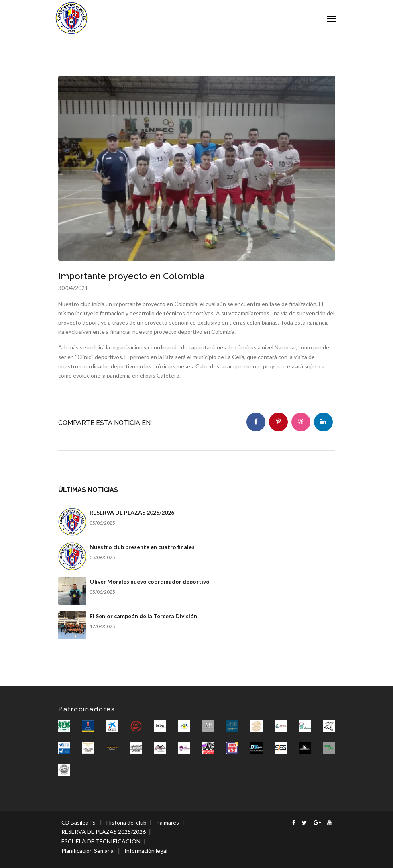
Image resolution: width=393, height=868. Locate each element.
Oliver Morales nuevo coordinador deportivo (150, 581)
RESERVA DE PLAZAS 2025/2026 (132, 512)
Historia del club (126, 822)
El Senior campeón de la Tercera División (143, 616)
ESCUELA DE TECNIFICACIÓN (101, 841)
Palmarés (168, 822)
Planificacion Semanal (88, 851)
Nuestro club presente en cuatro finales (142, 547)
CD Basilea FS (78, 822)
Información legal (146, 851)
